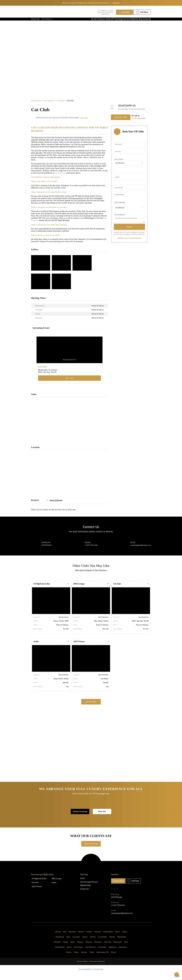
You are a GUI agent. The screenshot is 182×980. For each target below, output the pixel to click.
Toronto (84, 958)
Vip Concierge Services (89, 887)
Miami (66, 947)
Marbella (57, 947)
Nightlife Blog (130, 22)
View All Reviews (91, 849)
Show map (84, 123)
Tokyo (76, 958)
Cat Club (117, 589)
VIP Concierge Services (111, 22)
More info (116, 3)
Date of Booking (120, 208)
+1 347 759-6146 (138, 123)
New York (108, 947)
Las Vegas (76, 942)
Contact (144, 22)
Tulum (92, 958)
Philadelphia (60, 953)
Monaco (80, 947)
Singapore (113, 953)
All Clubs (61, 106)
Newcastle (118, 947)
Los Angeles (103, 942)
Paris (126, 947)
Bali (65, 937)
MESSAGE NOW (121, 122)
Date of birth (119, 164)
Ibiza (68, 942)
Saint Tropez (78, 953)
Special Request (120, 220)
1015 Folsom (79, 647)
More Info (102, 817)
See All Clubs (91, 707)
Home (83, 884)
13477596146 (47, 551)
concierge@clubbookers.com (141, 551)
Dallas (117, 937)
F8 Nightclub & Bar (42, 589)
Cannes (89, 937)
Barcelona (72, 937)
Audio (36, 647)
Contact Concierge (80, 817)
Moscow (89, 947)
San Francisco (48, 22)
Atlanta (58, 937)
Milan (73, 947)
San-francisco (49, 106)
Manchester (122, 942)
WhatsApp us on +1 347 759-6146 (129, 243)
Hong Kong (60, 942)
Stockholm (123, 953)
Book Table (69, 383)
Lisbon (85, 942)
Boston (81, 937)
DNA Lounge (79, 589)
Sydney (69, 958)
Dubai (124, 937)
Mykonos (98, 947)
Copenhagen (108, 937)
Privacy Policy (82, 967)
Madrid (112, 942)
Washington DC (103, 958)
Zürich (113, 958)
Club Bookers (36, 106)
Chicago (98, 937)
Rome (69, 953)
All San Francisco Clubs (88, 22)
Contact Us (84, 894)
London (93, 942)
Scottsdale (102, 953)
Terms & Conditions (97, 967)
